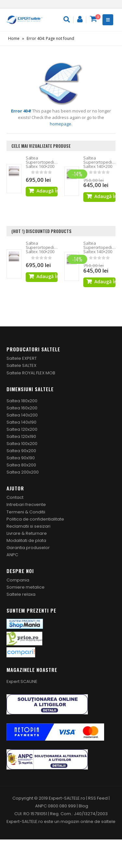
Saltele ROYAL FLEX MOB (31, 373)
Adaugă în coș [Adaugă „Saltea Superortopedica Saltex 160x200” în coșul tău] (47, 191)
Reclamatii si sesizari (28, 526)
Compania (18, 580)
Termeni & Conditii (26, 512)
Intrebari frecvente (26, 504)
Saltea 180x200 (22, 401)
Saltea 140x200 (22, 415)
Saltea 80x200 (21, 465)
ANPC (12, 555)
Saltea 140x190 (21, 422)
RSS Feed (98, 798)
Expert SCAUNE (22, 681)
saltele (108, 821)
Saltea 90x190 (21, 458)
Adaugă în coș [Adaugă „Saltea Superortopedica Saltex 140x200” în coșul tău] (105, 196)
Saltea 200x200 (23, 472)
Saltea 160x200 (22, 408)
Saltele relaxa (21, 594)
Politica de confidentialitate (35, 519)
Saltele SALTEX (21, 365)
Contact (15, 497)
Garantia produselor (28, 548)
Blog (83, 806)
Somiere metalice (26, 587)
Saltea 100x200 (22, 444)
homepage (61, 124)
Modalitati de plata (26, 540)
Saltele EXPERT (22, 358)
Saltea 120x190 (21, 436)
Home (14, 38)
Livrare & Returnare (27, 533)
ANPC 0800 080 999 (56, 806)
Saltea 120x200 (22, 429)
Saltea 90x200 (21, 451)
